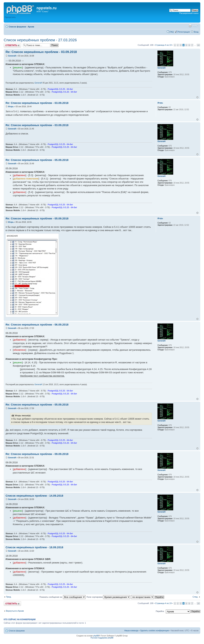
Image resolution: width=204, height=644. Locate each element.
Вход (196, 32)
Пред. (9, 597)
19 (198, 45)
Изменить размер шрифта (196, 26)
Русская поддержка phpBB (102, 638)
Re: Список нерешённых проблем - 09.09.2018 (37, 454)
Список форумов (17, 27)
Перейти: (160, 611)
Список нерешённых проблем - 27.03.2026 (40, 40)
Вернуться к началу (197, 97)
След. (195, 597)
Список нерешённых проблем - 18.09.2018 (34, 547)
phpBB (96, 636)
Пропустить (10, 17)
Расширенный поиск (189, 13)
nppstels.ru (47, 8)
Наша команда (131, 630)
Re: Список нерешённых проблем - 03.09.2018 (41, 52)
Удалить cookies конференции (155, 630)
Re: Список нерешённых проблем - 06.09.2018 (37, 324)
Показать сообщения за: (63, 597)
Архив (31, 27)
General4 (12, 56)
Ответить (12, 45)
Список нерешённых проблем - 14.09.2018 (34, 496)
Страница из (163, 45)
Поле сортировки (108, 597)
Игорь (11, 107)
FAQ (172, 32)
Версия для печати (190, 26)
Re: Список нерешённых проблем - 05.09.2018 (37, 160)
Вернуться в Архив (15, 611)
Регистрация (184, 32)
